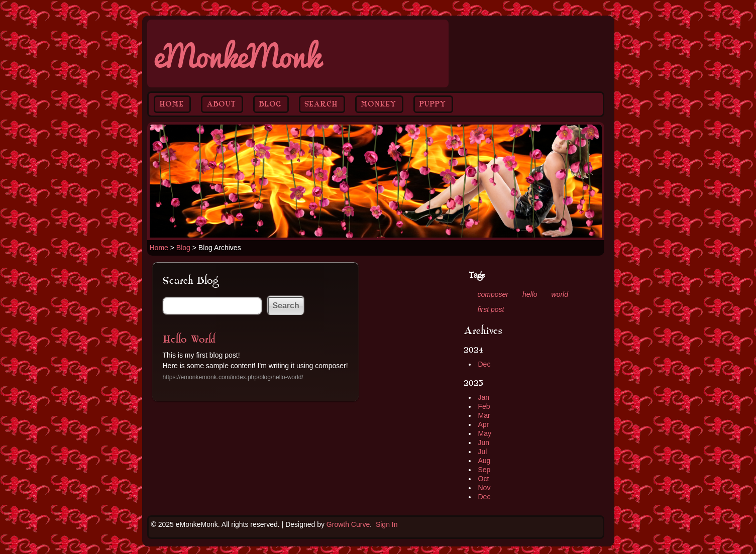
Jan (484, 397)
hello (530, 294)
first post (491, 309)
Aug (484, 461)
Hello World (189, 339)
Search (321, 104)
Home (171, 104)
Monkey (378, 104)
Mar (484, 415)
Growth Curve (348, 524)
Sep (484, 470)
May (485, 433)
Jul (483, 452)
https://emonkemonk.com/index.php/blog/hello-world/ (233, 377)
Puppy (432, 104)
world (560, 294)
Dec (484, 364)
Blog (270, 104)
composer (493, 294)
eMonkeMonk (237, 53)
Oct (484, 479)
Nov (484, 488)
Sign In (387, 524)
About (221, 104)
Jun (484, 442)
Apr (484, 424)
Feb (484, 406)
